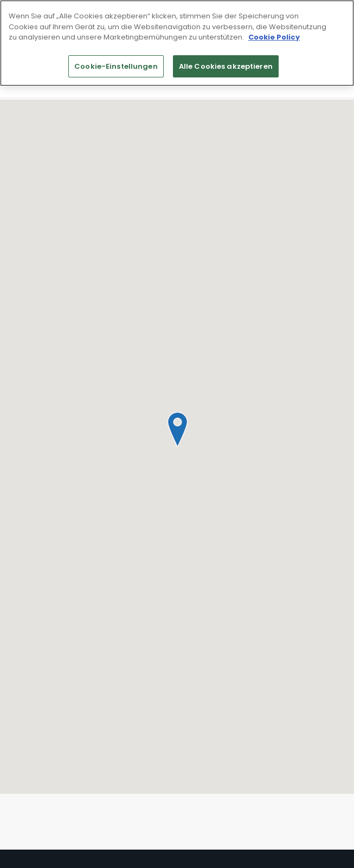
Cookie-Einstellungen (116, 66)
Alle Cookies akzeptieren (226, 66)
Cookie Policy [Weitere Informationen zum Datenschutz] (274, 37)
